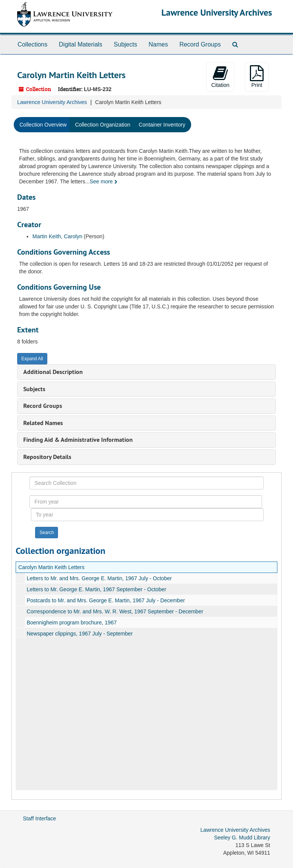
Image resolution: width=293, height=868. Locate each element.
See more (104, 181)
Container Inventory (162, 125)
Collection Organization (103, 125)
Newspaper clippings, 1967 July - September (80, 634)
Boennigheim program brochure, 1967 (72, 623)
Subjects (125, 44)
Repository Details (47, 457)
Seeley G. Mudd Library (242, 838)
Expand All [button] (32, 359)
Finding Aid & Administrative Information (78, 440)
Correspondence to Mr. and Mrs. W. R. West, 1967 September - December (115, 611)
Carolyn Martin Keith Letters (52, 567)
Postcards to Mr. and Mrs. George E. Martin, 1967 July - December (106, 600)
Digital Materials (80, 44)
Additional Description (53, 372)
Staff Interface (39, 818)
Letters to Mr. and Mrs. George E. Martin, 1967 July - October (99, 578)
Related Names (43, 423)
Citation (220, 77)
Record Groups (200, 44)
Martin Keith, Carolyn (57, 236)
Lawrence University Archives (217, 12)
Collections (32, 44)
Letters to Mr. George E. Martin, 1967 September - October (97, 589)
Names (158, 44)
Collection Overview (43, 125)
